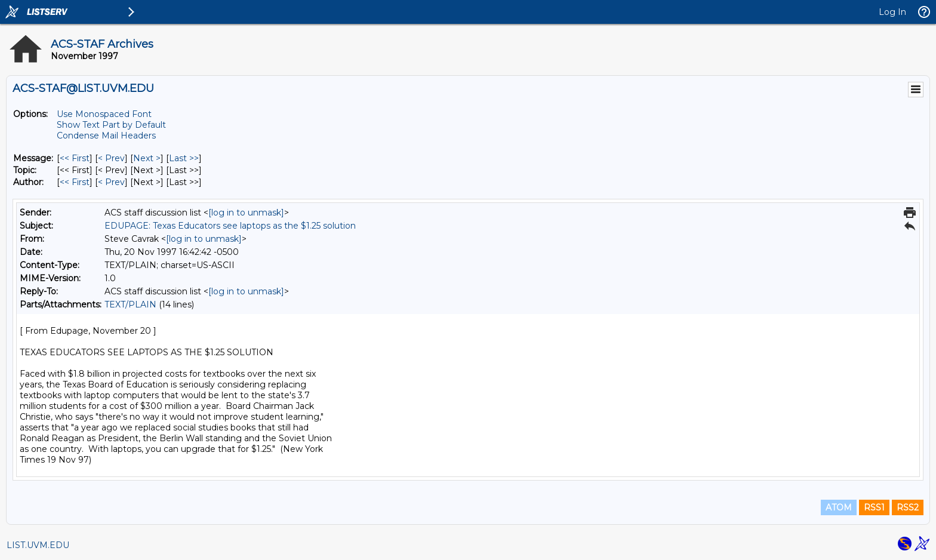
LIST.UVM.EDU (38, 545)
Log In (892, 12)
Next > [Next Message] (147, 158)
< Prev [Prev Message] (111, 158)
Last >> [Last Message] (184, 158)
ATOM (839, 507)
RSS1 (874, 507)
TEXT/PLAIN (130, 304)
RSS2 (908, 507)
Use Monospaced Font (104, 114)
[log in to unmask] (246, 213)
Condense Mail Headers (106, 136)
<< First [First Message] (75, 158)
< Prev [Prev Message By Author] (111, 182)
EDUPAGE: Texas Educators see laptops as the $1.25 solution (230, 226)
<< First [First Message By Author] (75, 182)
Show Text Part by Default (111, 125)
